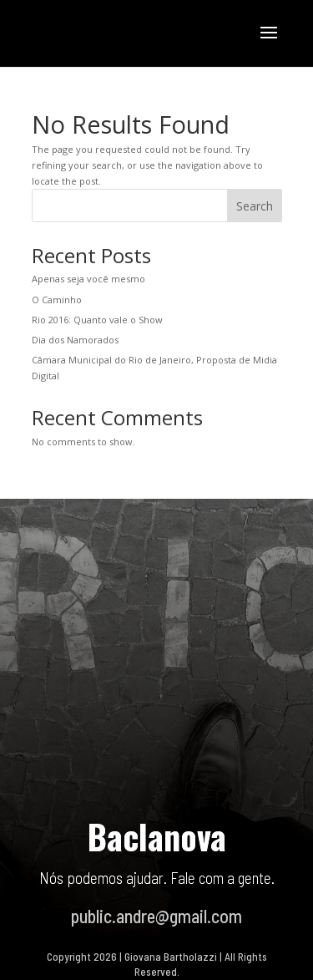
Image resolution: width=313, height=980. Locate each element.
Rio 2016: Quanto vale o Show (97, 320)
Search (255, 206)
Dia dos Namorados (75, 340)
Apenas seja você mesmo (88, 279)
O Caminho (57, 300)
